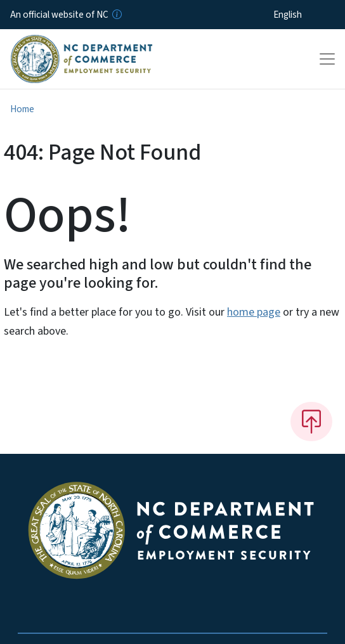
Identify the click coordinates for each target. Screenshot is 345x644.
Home (22, 109)
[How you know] (116, 15)
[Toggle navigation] (327, 59)
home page (254, 312)
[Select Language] (307, 15)
